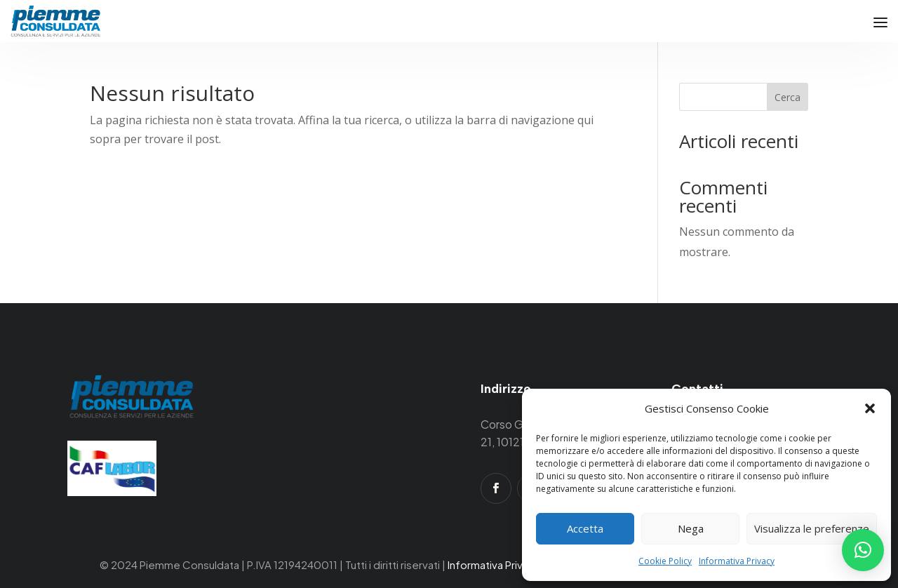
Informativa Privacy (737, 561)
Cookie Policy (665, 561)
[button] (870, 408)
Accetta (585, 528)
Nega (691, 528)
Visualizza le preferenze (812, 528)
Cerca (788, 97)
